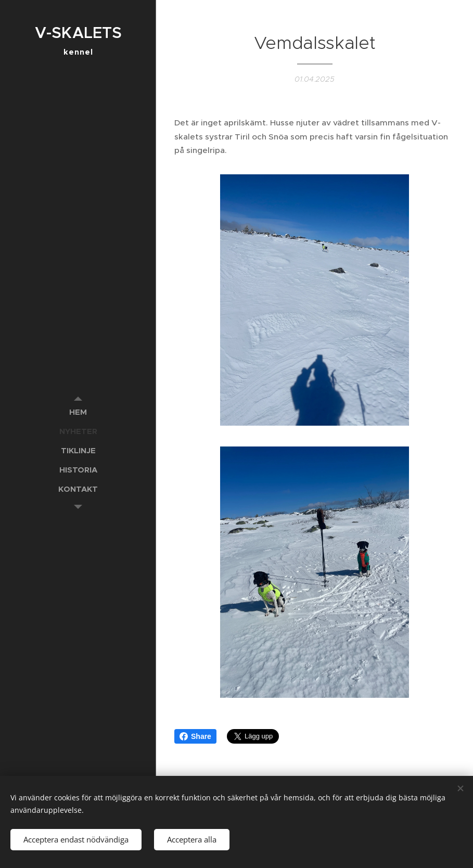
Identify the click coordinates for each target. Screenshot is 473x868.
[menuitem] (78, 412)
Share (195, 736)
